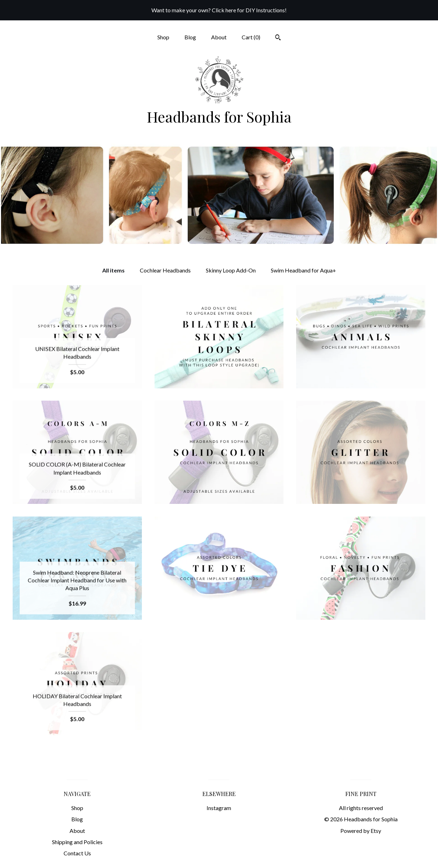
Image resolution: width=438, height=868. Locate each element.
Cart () (251, 37)
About (219, 37)
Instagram (219, 808)
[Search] (278, 38)
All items (113, 270)
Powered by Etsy (361, 831)
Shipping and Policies (77, 842)
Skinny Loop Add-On (231, 270)
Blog (190, 37)
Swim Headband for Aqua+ (303, 270)
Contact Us (77, 853)
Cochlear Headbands (165, 270)
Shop (163, 37)
